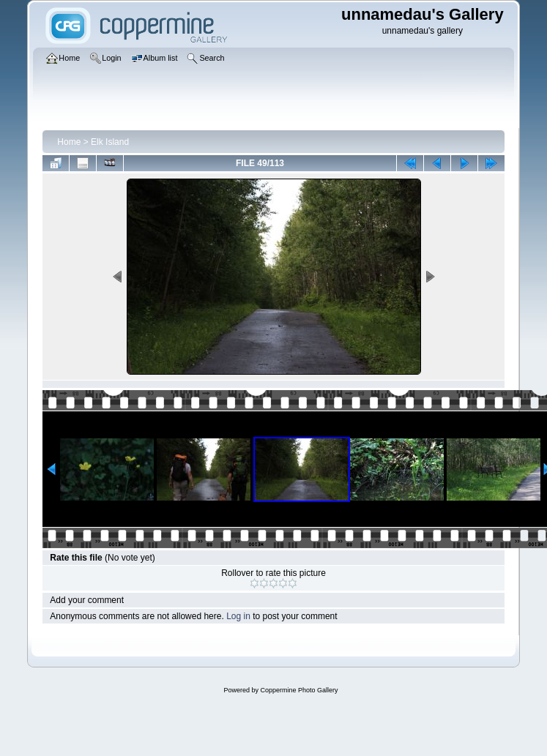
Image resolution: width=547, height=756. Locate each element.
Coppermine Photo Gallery (299, 690)
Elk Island (110, 142)
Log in (238, 616)
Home (69, 142)
